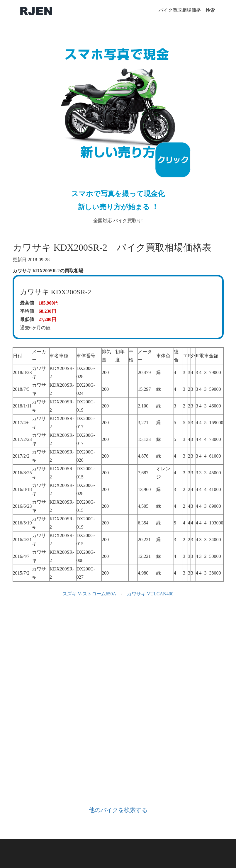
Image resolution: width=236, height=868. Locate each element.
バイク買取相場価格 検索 (187, 10)
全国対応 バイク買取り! (118, 128)
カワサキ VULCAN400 (150, 594)
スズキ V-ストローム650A (89, 594)
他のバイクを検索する (118, 810)
